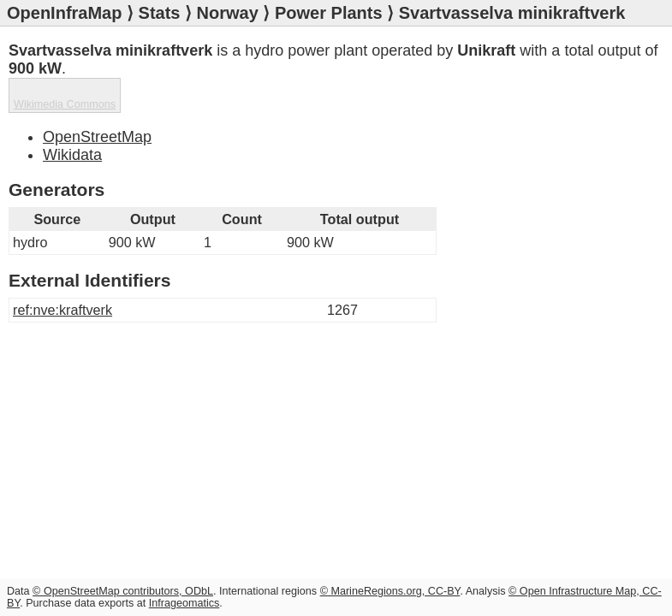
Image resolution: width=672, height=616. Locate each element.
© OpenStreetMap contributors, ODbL (123, 591)
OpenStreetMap (97, 137)
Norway (228, 13)
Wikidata (72, 155)
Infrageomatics (184, 603)
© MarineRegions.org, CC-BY (390, 591)
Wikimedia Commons (65, 104)
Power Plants (329, 13)
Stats (160, 13)
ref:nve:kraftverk (62, 310)
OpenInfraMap (64, 13)
